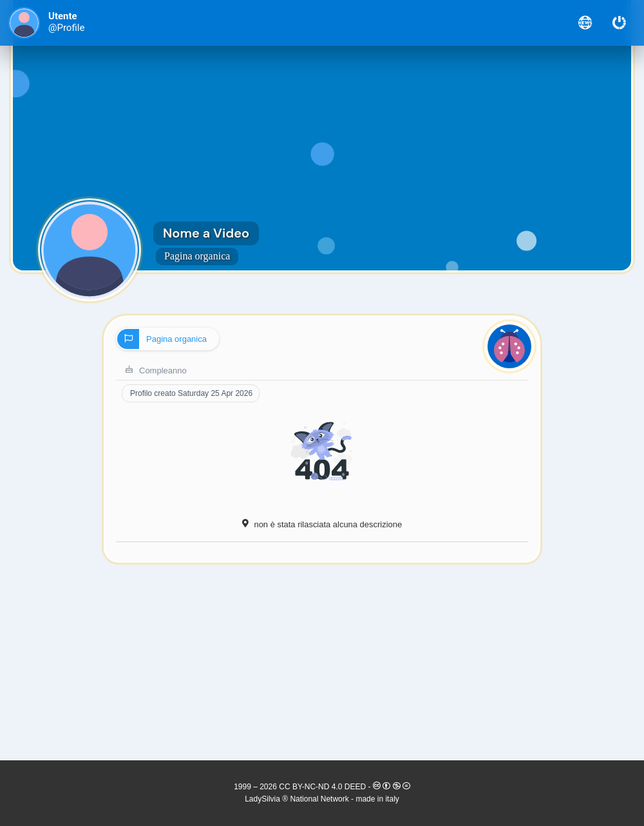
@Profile (66, 28)
